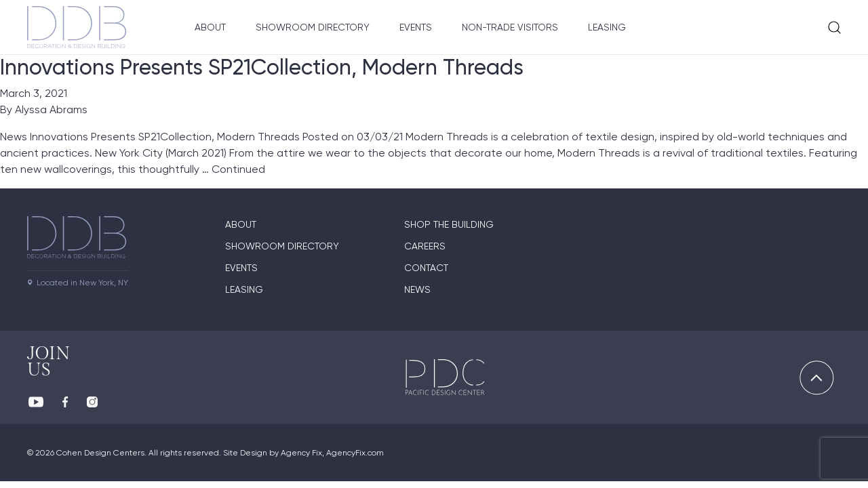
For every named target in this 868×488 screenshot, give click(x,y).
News (417, 289)
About (210, 27)
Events (416, 27)
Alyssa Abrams (51, 109)
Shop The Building (449, 224)
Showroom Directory (313, 27)
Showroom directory (282, 246)
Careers (425, 246)
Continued (238, 169)
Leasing (607, 27)
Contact (426, 268)
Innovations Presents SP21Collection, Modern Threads (262, 67)
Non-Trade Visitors (510, 27)
